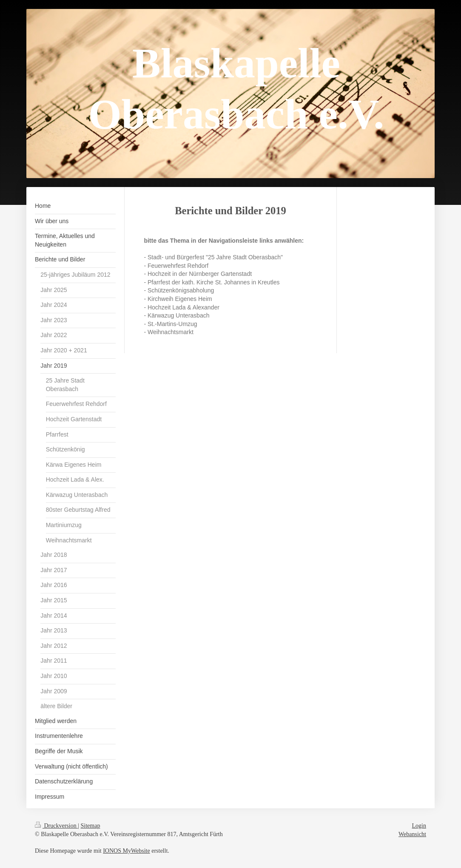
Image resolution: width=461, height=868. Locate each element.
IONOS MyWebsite (126, 851)
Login (419, 826)
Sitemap (91, 826)
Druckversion (56, 826)
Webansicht (412, 834)
